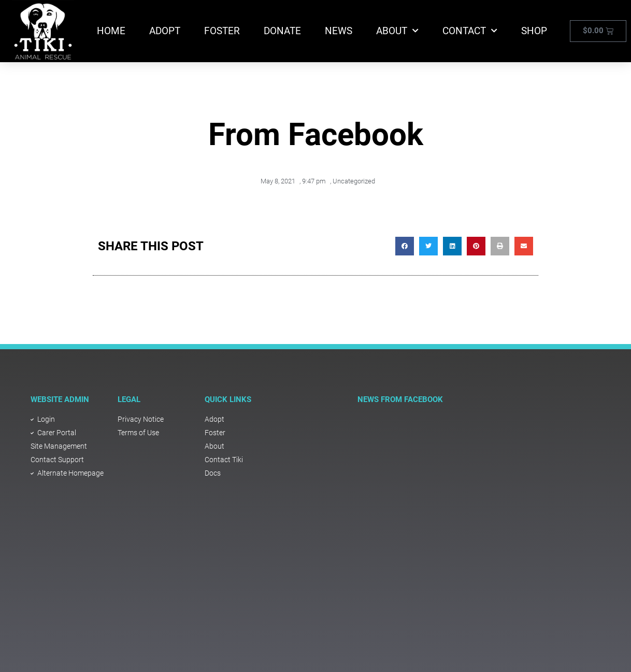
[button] (405, 246)
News (339, 31)
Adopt (165, 31)
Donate (282, 31)
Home (111, 31)
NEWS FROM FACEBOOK (400, 399)
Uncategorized (354, 181)
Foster (222, 31)
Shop (534, 31)
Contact (470, 31)
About (397, 31)
